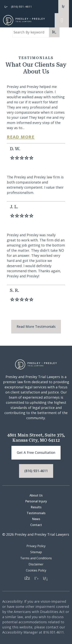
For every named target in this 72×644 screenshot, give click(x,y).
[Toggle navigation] (62, 20)
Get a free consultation (36, 452)
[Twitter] (36, 578)
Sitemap (36, 552)
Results (36, 507)
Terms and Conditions (36, 558)
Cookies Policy (36, 570)
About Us (36, 495)
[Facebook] (27, 578)
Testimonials (36, 513)
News (36, 519)
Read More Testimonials (36, 326)
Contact (36, 525)
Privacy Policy (36, 546)
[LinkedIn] (45, 578)
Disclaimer (36, 564)
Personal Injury (36, 501)
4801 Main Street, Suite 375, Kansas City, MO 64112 (36, 438)
